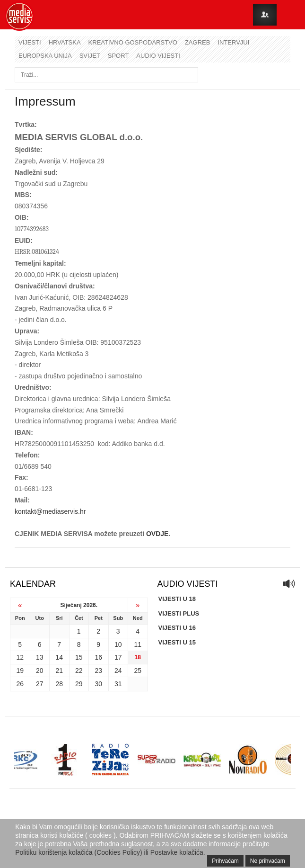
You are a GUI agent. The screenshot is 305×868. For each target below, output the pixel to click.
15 (79, 657)
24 (118, 671)
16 (98, 657)
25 (138, 671)
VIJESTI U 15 (177, 642)
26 (20, 684)
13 (40, 657)
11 (138, 644)
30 (98, 684)
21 (59, 671)
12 (20, 657)
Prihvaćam (225, 861)
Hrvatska (65, 42)
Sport (118, 56)
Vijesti (30, 42)
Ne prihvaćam (268, 861)
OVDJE (157, 534)
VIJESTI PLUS (179, 613)
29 (79, 684)
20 (40, 671)
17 (118, 657)
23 (98, 671)
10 (118, 644)
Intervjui (233, 42)
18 (138, 657)
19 (20, 671)
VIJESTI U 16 (177, 628)
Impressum (45, 101)
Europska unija (45, 56)
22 (79, 671)
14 (59, 657)
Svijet (90, 56)
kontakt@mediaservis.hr (50, 511)
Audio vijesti (158, 56)
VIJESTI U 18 (177, 599)
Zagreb (197, 42)
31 (118, 684)
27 (40, 684)
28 (59, 684)
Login (265, 15)
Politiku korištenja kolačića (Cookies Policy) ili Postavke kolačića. (110, 852)
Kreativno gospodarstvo (133, 42)
